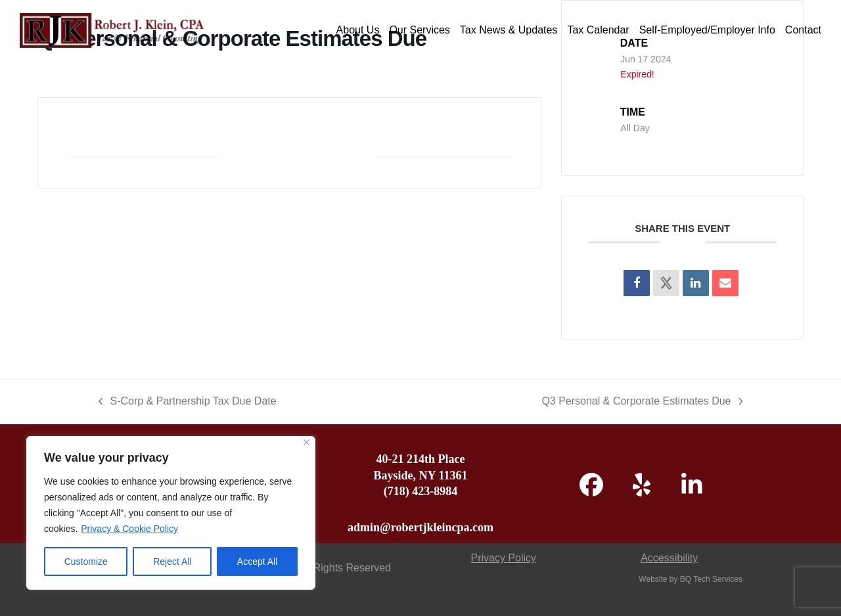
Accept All (257, 561)
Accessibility (669, 558)
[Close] (307, 442)
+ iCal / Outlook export (444, 142)
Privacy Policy (503, 558)
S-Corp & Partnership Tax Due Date (188, 403)
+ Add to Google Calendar (144, 142)
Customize (86, 561)
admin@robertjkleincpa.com (420, 527)
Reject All (172, 561)
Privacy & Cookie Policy (129, 529)
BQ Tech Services (711, 579)
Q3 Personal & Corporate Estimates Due (642, 403)
